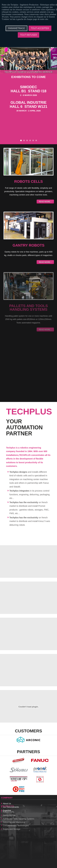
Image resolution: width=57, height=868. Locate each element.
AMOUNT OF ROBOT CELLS (24, 140)
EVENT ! (27, 140)
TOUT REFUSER (29, 35)
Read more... (45, 202)
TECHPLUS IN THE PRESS (36, 140)
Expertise (7, 800)
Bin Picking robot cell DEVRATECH (30, 140)
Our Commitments (11, 797)
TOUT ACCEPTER (40, 28)
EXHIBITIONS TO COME (21, 140)
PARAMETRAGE (16, 28)
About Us (7, 793)
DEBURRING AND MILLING (33, 140)
